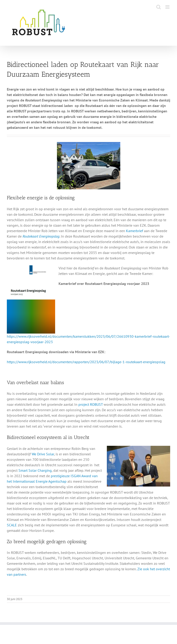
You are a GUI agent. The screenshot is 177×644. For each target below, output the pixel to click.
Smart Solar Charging (35, 470)
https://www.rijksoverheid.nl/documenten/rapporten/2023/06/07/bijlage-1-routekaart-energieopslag (86, 362)
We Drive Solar (43, 454)
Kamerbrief (135, 231)
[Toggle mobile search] (159, 7)
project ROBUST (91, 404)
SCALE (12, 525)
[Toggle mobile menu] (168, 7)
